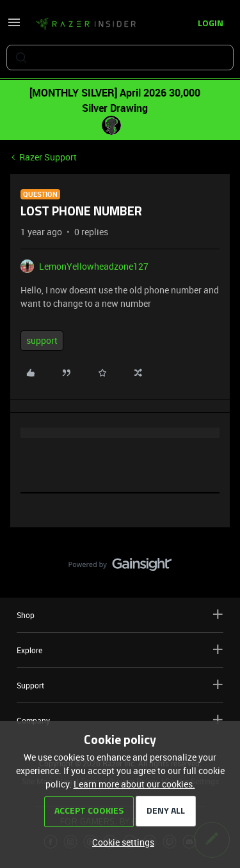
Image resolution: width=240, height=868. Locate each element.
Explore (120, 650)
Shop (120, 615)
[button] (14, 27)
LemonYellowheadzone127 (94, 266)
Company (120, 720)
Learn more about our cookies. (134, 784)
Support (120, 685)
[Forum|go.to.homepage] (86, 24)
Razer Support (48, 157)
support (42, 340)
